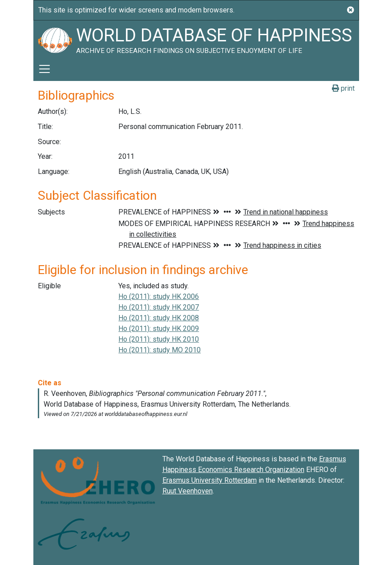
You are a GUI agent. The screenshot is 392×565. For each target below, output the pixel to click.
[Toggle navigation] (44, 69)
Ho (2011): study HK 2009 (159, 329)
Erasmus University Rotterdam (210, 480)
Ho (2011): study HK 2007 (159, 307)
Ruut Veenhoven (188, 491)
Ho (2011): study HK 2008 (159, 318)
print (343, 88)
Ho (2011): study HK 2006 (159, 297)
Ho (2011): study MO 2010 (160, 350)
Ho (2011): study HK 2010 (159, 339)
